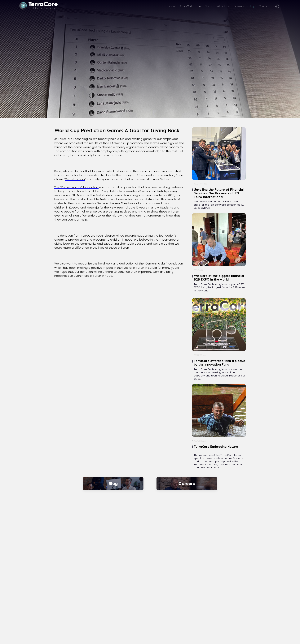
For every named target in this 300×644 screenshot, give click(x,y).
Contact (264, 6)
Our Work (186, 6)
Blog (251, 6)
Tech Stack (205, 6)
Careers (239, 6)
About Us (223, 6)
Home (171, 6)
